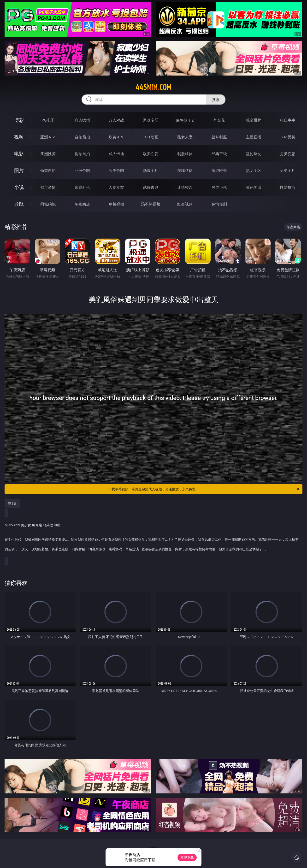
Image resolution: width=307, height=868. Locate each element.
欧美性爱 (151, 154)
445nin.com (153, 87)
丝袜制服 (219, 137)
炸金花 (219, 120)
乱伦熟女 (254, 154)
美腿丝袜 (185, 170)
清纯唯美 (219, 170)
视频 (19, 137)
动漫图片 (151, 170)
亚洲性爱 (48, 154)
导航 (19, 204)
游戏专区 (151, 120)
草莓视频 (116, 204)
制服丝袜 (185, 154)
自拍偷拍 (82, 137)
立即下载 (187, 857)
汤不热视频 (151, 204)
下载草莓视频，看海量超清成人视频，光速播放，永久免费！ (204, 489)
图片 (19, 170)
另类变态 (288, 154)
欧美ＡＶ (116, 137)
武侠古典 (151, 187)
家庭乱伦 (82, 187)
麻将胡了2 (185, 120)
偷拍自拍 (82, 154)
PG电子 (48, 120)
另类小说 (219, 187)
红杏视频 (185, 204)
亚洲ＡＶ (48, 137)
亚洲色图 (82, 170)
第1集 (12, 503)
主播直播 (254, 137)
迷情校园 (185, 187)
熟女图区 (254, 170)
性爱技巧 (288, 187)
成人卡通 (116, 154)
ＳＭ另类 (288, 137)
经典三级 (219, 154)
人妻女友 (116, 187)
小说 (19, 187)
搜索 (216, 100)
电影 (19, 154)
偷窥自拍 (48, 170)
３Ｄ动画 (151, 137)
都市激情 (48, 187)
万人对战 (116, 120)
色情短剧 (219, 204)
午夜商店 (82, 204)
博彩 (19, 120)
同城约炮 (48, 204)
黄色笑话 (254, 187)
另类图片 (288, 170)
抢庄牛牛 (288, 120)
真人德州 (82, 120)
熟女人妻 (185, 137)
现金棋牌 (254, 120)
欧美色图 (116, 170)
